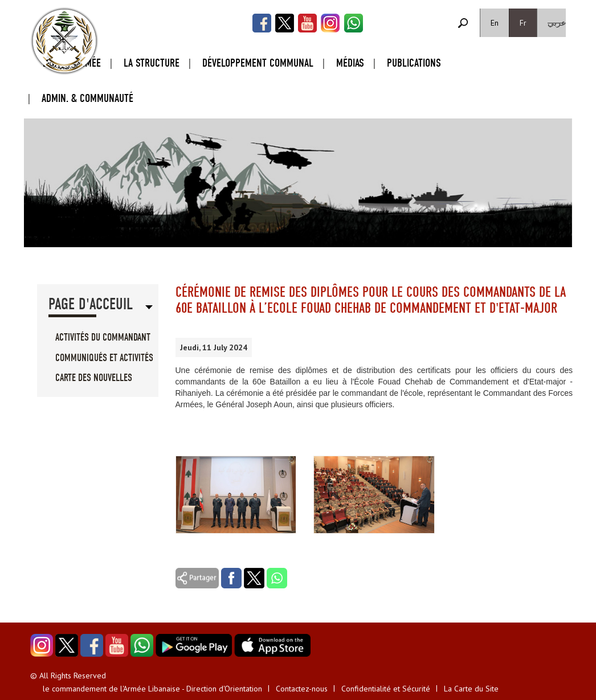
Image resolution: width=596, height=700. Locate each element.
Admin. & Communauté (87, 98)
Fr (523, 23)
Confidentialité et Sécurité (386, 689)
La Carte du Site (471, 689)
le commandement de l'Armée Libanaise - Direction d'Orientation (152, 689)
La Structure (152, 63)
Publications (414, 63)
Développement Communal (258, 63)
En (495, 23)
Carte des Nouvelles (94, 378)
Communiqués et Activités (104, 358)
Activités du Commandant (103, 337)
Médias (350, 63)
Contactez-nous (302, 689)
